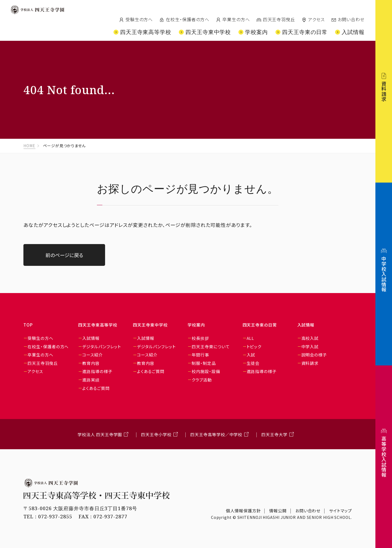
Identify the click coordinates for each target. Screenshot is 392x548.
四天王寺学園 (37, 10)
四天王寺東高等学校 (98, 325)
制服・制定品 (204, 363)
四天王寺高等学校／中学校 (216, 434)
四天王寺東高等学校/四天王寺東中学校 (56, 25)
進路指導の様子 (97, 371)
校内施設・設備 (206, 371)
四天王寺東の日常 (260, 325)
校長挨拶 (200, 338)
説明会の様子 (314, 355)
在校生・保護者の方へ (188, 19)
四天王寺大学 (274, 434)
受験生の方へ (139, 19)
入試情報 (91, 338)
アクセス (316, 19)
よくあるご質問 (96, 388)
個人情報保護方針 (243, 511)
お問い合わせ (351, 19)
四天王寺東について (211, 347)
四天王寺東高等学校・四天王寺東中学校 (97, 495)
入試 (251, 355)
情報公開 (278, 511)
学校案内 (196, 325)
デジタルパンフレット (102, 347)
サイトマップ (340, 511)
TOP (28, 325)
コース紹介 (93, 355)
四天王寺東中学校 (150, 325)
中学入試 (310, 347)
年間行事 (200, 355)
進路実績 (91, 380)
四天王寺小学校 (156, 434)
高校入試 (310, 338)
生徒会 (253, 363)
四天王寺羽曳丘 (279, 19)
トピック (254, 347)
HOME (29, 146)
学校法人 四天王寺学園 (100, 434)
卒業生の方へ (236, 19)
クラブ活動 (202, 380)
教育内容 (91, 363)
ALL (250, 338)
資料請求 (310, 363)
